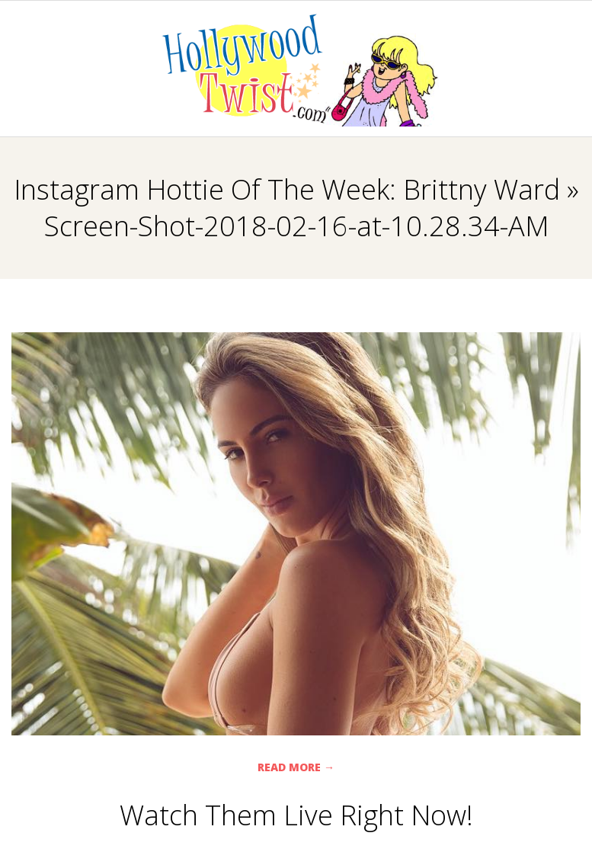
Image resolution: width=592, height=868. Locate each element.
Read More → (296, 767)
